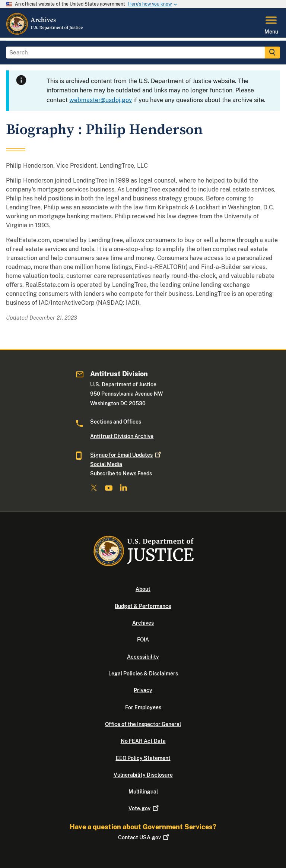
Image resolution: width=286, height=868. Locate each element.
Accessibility (143, 657)
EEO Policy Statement (143, 758)
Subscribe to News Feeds (121, 473)
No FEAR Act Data (143, 741)
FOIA (143, 640)
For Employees (143, 707)
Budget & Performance (143, 606)
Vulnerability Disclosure (143, 775)
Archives (143, 623)
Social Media (106, 464)
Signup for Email (125, 455)
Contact (143, 837)
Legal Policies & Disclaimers (143, 674)
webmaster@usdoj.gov (101, 100)
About (143, 589)
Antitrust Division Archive (122, 436)
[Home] (45, 33)
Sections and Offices (116, 422)
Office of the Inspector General (143, 724)
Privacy (143, 690)
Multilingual (143, 792)
